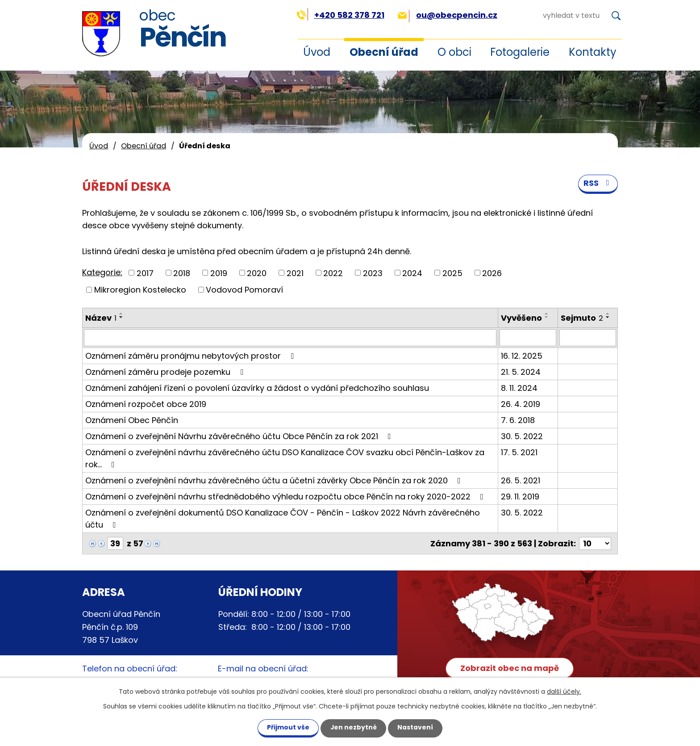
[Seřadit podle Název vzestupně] (121, 314)
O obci (454, 52)
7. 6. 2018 (518, 420)
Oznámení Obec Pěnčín (132, 420)
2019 (219, 273)
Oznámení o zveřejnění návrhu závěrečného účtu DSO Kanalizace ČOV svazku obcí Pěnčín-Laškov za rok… (285, 458)
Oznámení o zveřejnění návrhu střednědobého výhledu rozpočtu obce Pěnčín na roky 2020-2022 (286, 497)
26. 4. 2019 (521, 404)
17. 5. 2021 (519, 452)
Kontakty (593, 52)
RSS (598, 184)
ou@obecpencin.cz (448, 15)
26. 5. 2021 (521, 480)
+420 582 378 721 (340, 15)
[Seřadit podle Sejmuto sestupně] (608, 317)
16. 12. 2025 (522, 356)
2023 (373, 273)
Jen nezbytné (353, 727)
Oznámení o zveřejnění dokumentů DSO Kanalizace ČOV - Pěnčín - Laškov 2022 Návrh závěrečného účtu (283, 519)
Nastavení (416, 727)
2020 (257, 273)
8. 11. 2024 (519, 388)
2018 (182, 273)
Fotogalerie (520, 52)
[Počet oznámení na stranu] (595, 543)
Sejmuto (582, 318)
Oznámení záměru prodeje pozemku (166, 372)
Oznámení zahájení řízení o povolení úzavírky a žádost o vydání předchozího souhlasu (257, 388)
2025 (452, 273)
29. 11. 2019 (520, 497)
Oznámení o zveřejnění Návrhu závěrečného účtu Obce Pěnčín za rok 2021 (240, 436)
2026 (492, 273)
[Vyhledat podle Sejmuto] (588, 338)
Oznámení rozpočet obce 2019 (146, 404)
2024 (412, 273)
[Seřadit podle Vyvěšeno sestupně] (547, 317)
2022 (333, 273)
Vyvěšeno (521, 318)
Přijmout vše (287, 727)
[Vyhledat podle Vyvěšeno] (528, 338)
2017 (145, 273)
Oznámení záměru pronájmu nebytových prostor (191, 356)
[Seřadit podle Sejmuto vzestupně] (608, 314)
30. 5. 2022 (522, 436)
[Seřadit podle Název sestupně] (121, 317)
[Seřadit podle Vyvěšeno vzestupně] (547, 314)
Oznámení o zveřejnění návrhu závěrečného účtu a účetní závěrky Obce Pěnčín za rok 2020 (275, 480)
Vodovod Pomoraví (244, 290)
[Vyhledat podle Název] (290, 338)
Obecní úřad (384, 52)
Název (101, 318)
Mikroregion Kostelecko (140, 290)
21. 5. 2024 (521, 372)
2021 (295, 273)
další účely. (564, 691)
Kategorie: (102, 272)
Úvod (317, 52)
